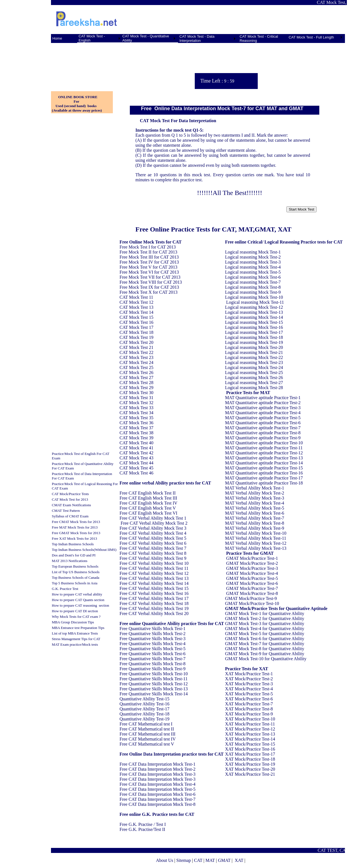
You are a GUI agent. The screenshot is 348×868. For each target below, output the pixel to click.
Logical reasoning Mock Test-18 (254, 337)
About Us (165, 860)
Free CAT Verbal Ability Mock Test (152, 518)
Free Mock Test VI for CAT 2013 (149, 272)
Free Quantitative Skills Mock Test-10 (154, 674)
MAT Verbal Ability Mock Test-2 (255, 493)
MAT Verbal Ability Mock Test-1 (255, 488)
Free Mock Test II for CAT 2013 (148, 252)
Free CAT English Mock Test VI (148, 513)
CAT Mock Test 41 (136, 448)
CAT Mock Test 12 (136, 302)
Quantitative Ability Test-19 (144, 719)
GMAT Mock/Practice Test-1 (252, 558)
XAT (239, 860)
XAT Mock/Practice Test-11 (250, 724)
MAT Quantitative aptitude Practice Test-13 (264, 458)
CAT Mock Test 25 (136, 367)
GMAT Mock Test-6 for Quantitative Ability (265, 639)
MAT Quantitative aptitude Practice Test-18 (264, 483)
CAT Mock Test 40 (136, 443)
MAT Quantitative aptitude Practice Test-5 (263, 418)
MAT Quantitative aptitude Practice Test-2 (263, 403)
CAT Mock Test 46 (136, 473)
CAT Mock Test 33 (136, 408)
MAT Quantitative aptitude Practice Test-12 (264, 453)
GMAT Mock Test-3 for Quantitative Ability (265, 624)
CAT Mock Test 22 (136, 352)
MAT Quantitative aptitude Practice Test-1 (263, 398)
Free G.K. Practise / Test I (143, 824)
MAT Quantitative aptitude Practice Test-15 (264, 468)
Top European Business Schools (75, 566)
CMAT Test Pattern (66, 511)
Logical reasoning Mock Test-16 (254, 327)
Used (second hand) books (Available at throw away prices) (76, 108)
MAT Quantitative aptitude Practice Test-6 (263, 423)
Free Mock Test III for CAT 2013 (149, 257)
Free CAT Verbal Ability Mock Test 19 (154, 608)
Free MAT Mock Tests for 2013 (75, 527)
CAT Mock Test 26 (136, 372)
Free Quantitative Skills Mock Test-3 (153, 639)
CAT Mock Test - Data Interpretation (197, 38)
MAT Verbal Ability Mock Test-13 (256, 548)
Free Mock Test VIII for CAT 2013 (151, 282)
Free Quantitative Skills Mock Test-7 (153, 659)
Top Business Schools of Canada (76, 578)
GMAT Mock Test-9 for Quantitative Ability (265, 654)
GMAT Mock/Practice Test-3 (252, 568)
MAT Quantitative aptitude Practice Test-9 (263, 438)
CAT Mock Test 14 (136, 312)
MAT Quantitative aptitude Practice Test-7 (263, 428)
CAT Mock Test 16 (136, 322)
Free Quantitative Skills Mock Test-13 (154, 689)
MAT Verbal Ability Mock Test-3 (255, 498)
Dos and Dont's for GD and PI (74, 555)
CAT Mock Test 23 (136, 357)
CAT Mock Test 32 (136, 403)
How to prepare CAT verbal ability (77, 594)
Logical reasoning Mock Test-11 (255, 302)
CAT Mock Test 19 (136, 337)
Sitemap (184, 860)
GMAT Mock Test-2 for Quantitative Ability (265, 619)
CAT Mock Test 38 (136, 433)
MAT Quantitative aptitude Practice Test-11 (264, 448)
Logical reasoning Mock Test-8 (253, 287)
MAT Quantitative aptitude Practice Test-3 (263, 408)
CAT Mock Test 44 (136, 463)
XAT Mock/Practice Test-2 (249, 679)
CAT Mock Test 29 (136, 388)
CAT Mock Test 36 (136, 423)
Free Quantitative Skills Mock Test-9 (153, 669)
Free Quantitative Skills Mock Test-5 (153, 649)
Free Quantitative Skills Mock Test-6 (153, 654)
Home (57, 38)
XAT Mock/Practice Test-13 (250, 734)
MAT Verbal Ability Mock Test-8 (255, 523)
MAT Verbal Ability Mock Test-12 (256, 543)
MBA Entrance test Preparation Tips (78, 628)
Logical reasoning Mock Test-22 (254, 357)
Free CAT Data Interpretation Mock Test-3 (157, 774)
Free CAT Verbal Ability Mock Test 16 (154, 593)
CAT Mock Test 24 (136, 362)
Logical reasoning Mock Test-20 (254, 347)
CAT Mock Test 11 (136, 297)
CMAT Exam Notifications (71, 505)
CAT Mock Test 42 (136, 453)
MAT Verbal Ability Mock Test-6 (255, 513)
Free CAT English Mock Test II (148, 493)
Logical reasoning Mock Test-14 (254, 317)
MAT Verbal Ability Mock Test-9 (255, 528)
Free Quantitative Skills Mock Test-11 (154, 679)
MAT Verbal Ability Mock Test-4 (255, 503)
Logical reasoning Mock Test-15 (254, 322)
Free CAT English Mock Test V (148, 508)
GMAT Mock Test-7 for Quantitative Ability (265, 644)
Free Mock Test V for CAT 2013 (148, 267)
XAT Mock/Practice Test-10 (250, 719)
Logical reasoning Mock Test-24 (254, 367)
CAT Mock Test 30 (136, 393)
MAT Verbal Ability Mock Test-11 (256, 538)
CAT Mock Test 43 (136, 458)
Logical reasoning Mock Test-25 (254, 372)
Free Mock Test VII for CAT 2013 (150, 277)
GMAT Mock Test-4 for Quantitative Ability (265, 629)
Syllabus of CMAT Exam (70, 516)
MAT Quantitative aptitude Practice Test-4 (263, 413)
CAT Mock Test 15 (136, 317)
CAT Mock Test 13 (136, 307)
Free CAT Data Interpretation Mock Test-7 (157, 799)
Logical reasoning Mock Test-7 (253, 282)
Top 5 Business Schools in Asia (75, 583)
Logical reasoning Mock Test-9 (253, 292)
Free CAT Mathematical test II (147, 729)
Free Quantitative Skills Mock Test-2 (153, 634)
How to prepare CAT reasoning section (81, 605)
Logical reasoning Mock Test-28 (254, 388)
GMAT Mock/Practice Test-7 (252, 588)
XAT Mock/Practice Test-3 (249, 684)
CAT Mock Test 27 (136, 378)
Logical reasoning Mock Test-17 (254, 332)
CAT (198, 860)
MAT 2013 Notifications (70, 561)
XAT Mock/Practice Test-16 (250, 749)
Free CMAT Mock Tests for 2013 (76, 522)
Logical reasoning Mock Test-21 (254, 352)
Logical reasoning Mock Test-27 (254, 383)
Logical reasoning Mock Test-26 (254, 378)
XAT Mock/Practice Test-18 (250, 759)
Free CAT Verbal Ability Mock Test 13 (154, 578)
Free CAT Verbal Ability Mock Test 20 (154, 613)
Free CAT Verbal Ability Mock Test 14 (154, 583)
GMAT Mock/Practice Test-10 (252, 603)
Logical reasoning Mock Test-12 (254, 307)
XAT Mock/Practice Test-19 (250, 764)
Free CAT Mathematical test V (147, 744)
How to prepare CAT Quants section (78, 600)
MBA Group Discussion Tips (73, 622)
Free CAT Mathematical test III (148, 734)
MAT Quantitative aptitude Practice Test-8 (263, 433)
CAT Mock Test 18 (136, 332)
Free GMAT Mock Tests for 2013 (76, 533)
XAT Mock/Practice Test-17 (250, 754)
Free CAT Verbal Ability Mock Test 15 (154, 588)
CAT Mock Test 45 (136, 468)
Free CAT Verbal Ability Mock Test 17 (154, 598)
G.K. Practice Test (65, 589)
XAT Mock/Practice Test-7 (249, 704)
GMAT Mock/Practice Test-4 (252, 573)
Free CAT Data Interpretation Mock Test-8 (157, 804)
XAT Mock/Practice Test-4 (249, 689)
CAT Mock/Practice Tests (70, 494)
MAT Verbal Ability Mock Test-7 (255, 518)
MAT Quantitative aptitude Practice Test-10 (264, 443)
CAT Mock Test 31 (136, 398)
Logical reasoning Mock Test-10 (254, 297)
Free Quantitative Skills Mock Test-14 (154, 694)
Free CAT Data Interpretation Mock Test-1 (157, 764)
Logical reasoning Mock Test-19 (254, 342)
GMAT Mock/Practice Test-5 (252, 578)
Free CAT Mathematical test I (146, 724)
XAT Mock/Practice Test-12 (250, 729)
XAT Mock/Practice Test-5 (249, 694)
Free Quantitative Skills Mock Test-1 (153, 629)
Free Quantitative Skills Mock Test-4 (153, 644)
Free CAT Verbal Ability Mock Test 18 (154, 603)
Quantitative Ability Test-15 (144, 699)
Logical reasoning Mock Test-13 (254, 312)
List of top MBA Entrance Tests (75, 633)
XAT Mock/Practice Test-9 (249, 714)
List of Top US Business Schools (76, 572)
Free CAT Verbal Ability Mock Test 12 (154, 573)
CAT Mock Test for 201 (69, 499)
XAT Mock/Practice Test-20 (250, 769)
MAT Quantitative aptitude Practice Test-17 (264, 478)
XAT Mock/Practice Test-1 (249, 674)
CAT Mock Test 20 (136, 342)
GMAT (224, 860)
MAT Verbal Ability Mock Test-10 (256, 533)
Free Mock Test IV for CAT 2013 (149, 262)
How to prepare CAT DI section (75, 611)
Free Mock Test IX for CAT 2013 (149, 287)
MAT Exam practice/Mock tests (75, 644)
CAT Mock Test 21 (136, 347)
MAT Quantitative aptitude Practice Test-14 (264, 463)
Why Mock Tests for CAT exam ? (76, 617)
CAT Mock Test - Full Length (311, 37)
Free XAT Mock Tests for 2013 (74, 538)
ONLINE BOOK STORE (78, 97)
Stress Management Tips (70, 639)
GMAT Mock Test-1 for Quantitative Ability (265, 613)
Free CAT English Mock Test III (148, 498)
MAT (210, 860)
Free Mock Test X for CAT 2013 (149, 292)
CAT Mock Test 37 (136, 428)
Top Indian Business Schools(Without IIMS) (84, 550)
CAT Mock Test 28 (136, 383)
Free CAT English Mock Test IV (149, 503)
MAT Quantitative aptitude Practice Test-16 (264, 473)
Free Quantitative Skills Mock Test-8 (153, 664)
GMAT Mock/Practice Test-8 (252, 593)
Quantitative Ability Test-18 (144, 714)
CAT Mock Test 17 (136, 327)
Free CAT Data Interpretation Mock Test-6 (157, 794)
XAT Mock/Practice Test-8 (249, 709)
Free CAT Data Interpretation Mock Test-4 (157, 784)
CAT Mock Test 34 (136, 413)
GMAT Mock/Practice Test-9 (251, 598)
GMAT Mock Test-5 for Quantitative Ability (265, 634)
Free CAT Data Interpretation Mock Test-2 (157, 769)
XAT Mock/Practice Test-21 (250, 774)
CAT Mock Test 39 (136, 438)
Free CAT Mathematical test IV (148, 739)
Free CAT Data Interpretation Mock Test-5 (157, 789)
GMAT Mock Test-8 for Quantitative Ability (265, 649)
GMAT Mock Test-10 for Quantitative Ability (266, 659)
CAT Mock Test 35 (136, 418)
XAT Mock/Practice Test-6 (249, 699)
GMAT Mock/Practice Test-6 (252, 583)
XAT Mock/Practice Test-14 (250, 739)
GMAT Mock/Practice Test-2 (252, 563)
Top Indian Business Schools (73, 544)
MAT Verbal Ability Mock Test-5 (255, 508)
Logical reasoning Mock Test (251, 252)
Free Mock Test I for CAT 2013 (148, 247)
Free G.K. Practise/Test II (142, 829)
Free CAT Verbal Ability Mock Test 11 (154, 568)
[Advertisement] (76, 64)
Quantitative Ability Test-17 (144, 709)
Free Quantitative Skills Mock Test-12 (154, 684)
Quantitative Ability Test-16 (144, 704)
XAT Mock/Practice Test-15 (250, 744)
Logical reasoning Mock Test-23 (254, 362)
